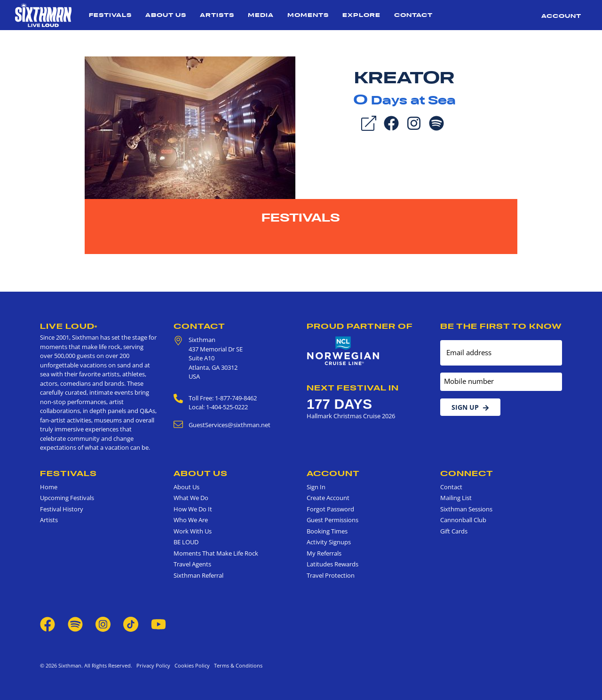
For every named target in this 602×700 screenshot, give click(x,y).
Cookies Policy (191, 665)
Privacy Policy (153, 665)
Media (261, 15)
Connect (467, 473)
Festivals (110, 15)
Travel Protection (331, 575)
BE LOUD (186, 542)
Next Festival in (353, 388)
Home (49, 487)
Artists (217, 15)
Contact (413, 15)
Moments (308, 15)
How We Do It (193, 509)
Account (561, 16)
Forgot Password (330, 509)
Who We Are (191, 520)
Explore (361, 15)
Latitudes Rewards (333, 564)
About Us (166, 15)
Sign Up (470, 407)
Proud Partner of (360, 326)
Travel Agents (192, 564)
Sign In (316, 487)
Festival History (62, 509)
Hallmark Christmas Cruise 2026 (351, 416)
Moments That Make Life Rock (216, 553)
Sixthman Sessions (466, 509)
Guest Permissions (333, 520)
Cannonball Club (463, 520)
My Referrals (324, 553)
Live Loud (69, 326)
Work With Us (193, 531)
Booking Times (327, 531)
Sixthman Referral (198, 575)
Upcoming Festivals (67, 498)
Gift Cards (454, 531)
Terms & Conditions (237, 665)
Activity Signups (329, 542)
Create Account (328, 498)
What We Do (191, 498)
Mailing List (456, 498)
